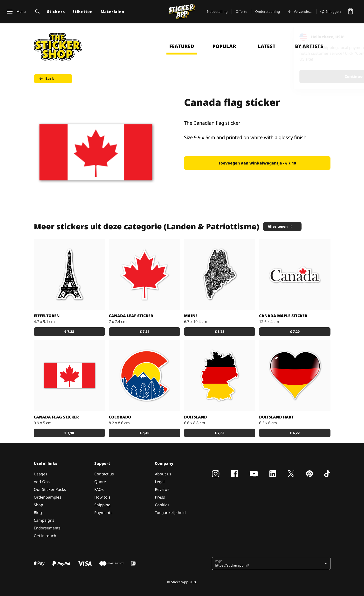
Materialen (113, 12)
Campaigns (44, 520)
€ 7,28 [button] (69, 332)
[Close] (349, 37)
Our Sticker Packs (50, 489)
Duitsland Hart (276, 417)
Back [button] (46, 79)
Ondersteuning (268, 11)
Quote (100, 482)
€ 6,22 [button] (295, 433)
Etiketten (82, 12)
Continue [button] (299, 76)
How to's (102, 497)
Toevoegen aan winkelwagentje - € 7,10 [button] (257, 163)
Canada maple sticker (283, 316)
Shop (38, 505)
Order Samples (48, 497)
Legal (160, 482)
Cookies (162, 505)
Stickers (56, 12)
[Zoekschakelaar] (36, 12)
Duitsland (196, 417)
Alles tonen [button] (281, 226)
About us (163, 474)
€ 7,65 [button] (220, 433)
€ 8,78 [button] (220, 332)
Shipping (102, 505)
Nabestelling (217, 11)
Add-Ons (42, 482)
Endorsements (47, 528)
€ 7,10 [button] (69, 433)
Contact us (104, 474)
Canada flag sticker (56, 417)
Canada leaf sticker (131, 316)
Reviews (162, 489)
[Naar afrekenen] (350, 12)
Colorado (120, 417)
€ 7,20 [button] (295, 332)
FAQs (99, 489)
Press (160, 497)
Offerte (241, 11)
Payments (103, 513)
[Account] (331, 12)
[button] (272, 563)
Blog (38, 513)
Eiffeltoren (47, 316)
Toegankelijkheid (170, 513)
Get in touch (45, 536)
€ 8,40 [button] (144, 433)
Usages (41, 474)
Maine (191, 316)
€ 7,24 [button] (144, 332)
